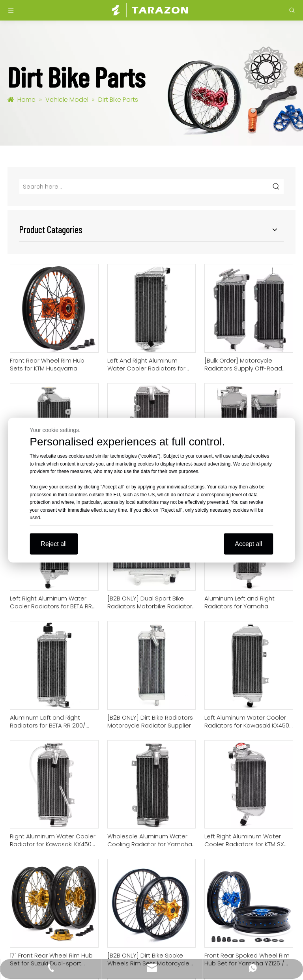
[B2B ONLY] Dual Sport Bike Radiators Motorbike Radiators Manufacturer (151, 602)
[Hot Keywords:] (276, 187)
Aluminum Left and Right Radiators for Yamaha (239, 602)
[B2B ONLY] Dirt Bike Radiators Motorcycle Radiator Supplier (150, 722)
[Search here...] (144, 187)
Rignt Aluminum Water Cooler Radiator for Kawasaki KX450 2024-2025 (53, 840)
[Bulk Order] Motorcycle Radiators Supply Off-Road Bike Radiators (243, 365)
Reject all (54, 543)
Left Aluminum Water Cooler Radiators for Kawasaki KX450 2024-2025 (247, 722)
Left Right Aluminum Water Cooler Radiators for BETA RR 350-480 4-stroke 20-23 (51, 602)
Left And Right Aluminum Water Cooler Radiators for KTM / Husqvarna (146, 365)
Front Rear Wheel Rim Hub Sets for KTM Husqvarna (47, 365)
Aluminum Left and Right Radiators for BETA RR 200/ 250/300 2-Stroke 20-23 (48, 722)
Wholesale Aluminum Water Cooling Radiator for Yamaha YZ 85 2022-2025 (150, 840)
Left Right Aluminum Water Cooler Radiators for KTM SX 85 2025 (244, 840)
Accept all (248, 543)
